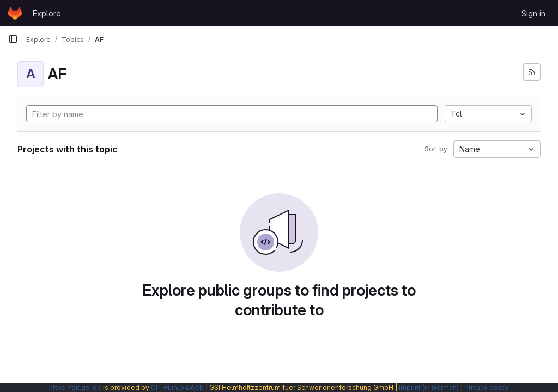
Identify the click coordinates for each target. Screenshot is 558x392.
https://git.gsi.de (75, 387)
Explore (47, 13)
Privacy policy (487, 387)
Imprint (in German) (429, 387)
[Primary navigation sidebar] (13, 39)
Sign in (533, 13)
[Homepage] (15, 13)
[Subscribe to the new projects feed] (532, 72)
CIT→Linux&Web (177, 387)
